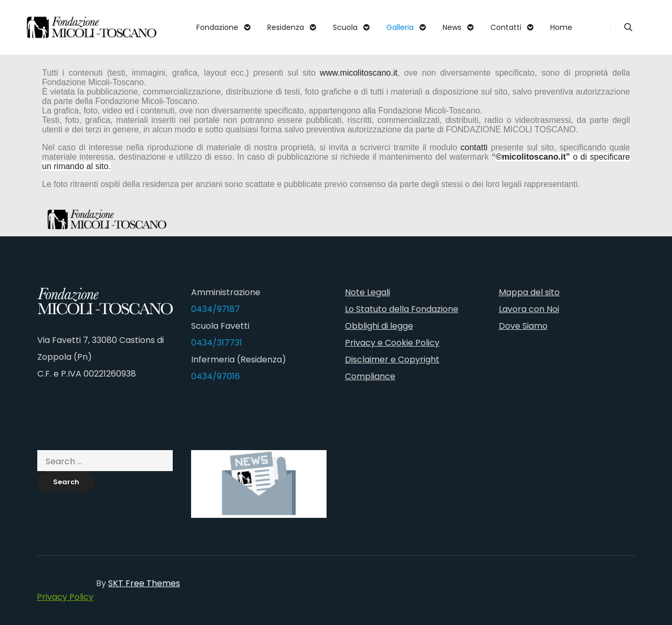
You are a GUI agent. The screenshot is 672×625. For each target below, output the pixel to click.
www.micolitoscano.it (359, 73)
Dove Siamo (523, 326)
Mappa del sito (529, 292)
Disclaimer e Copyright (392, 360)
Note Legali (367, 292)
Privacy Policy (65, 597)
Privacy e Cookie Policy (392, 343)
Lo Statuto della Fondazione (402, 309)
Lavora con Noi (529, 309)
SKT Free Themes (144, 583)
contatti (474, 147)
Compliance (370, 376)
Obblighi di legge (379, 326)
